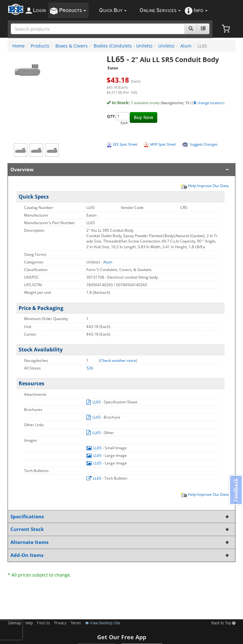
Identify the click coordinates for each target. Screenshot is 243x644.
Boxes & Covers (72, 46)
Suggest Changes (204, 144)
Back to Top (223, 623)
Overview (120, 170)
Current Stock (120, 529)
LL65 (94, 402)
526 (90, 368)
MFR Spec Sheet (163, 144)
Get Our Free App (122, 637)
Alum (186, 46)
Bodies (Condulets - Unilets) (123, 46)
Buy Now (143, 117)
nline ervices (160, 11)
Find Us (44, 623)
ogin (39, 11)
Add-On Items (120, 555)
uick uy (113, 11)
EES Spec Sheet (125, 144)
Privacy (60, 623)
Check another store (118, 360)
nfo (201, 11)
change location (208, 103)
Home (19, 46)
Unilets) (166, 46)
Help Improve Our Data (204, 186)
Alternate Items (120, 542)
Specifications (120, 517)
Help (29, 623)
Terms (76, 623)
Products (40, 46)
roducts (73, 11)
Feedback (235, 490)
